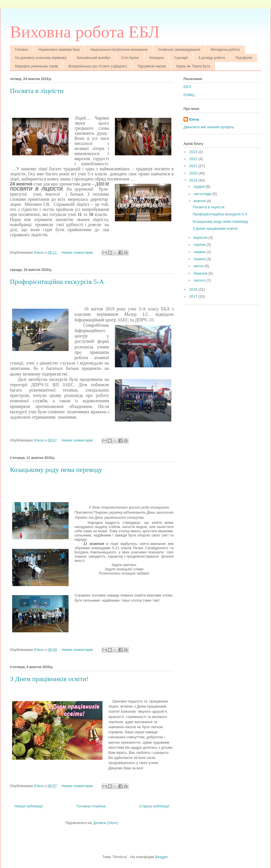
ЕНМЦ (189, 95)
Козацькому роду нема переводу (56, 470)
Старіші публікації (154, 806)
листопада (203, 194)
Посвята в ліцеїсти (37, 91)
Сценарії (181, 58)
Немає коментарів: (78, 252)
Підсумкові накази (152, 66)
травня (200, 259)
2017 (194, 296)
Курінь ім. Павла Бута (193, 66)
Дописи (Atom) (106, 823)
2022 (194, 159)
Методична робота (225, 50)
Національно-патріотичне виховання (119, 50)
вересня (201, 238)
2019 (194, 180)
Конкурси (157, 58)
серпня (200, 245)
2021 (194, 166)
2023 (194, 152)
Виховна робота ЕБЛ (85, 32)
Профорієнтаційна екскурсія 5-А (57, 282)
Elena (194, 119)
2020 (194, 173)
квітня (199, 266)
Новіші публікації (29, 806)
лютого (200, 280)
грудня (200, 186)
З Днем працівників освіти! (49, 679)
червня (200, 252)
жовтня (200, 201)
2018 (194, 289)
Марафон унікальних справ (36, 66)
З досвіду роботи (211, 58)
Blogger (161, 857)
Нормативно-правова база (59, 50)
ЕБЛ (187, 87)
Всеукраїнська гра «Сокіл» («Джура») (98, 66)
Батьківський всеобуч (94, 58)
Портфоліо (244, 58)
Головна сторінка (91, 806)
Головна (21, 50)
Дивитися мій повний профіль (209, 127)
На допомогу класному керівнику (41, 58)
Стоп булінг (130, 58)
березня (201, 273)
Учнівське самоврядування (179, 50)
